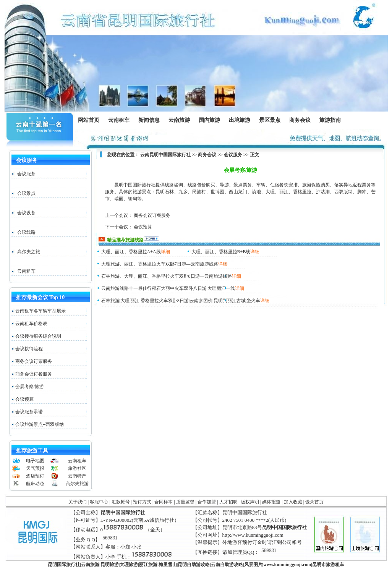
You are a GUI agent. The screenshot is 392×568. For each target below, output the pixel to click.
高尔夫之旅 (29, 252)
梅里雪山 (168, 565)
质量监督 (185, 502)
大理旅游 (129, 565)
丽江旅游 (148, 565)
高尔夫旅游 (77, 484)
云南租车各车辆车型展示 (40, 311)
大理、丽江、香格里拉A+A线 (131, 252)
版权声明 (250, 502)
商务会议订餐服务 (34, 374)
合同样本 (164, 502)
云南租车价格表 (31, 324)
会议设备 (26, 213)
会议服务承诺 (29, 412)
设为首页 (314, 502)
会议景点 (26, 193)
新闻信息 (151, 120)
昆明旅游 (110, 565)
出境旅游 (241, 120)
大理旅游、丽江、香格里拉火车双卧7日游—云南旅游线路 (160, 264)
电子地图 (35, 461)
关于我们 (78, 502)
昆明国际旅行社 (64, 565)
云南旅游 (181, 120)
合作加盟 (207, 502)
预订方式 (142, 502)
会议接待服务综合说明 (38, 336)
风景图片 (253, 565)
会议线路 (26, 232)
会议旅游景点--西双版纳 (40, 424)
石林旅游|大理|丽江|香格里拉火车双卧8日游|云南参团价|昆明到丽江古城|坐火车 (181, 301)
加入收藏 (293, 502)
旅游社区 (77, 468)
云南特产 (77, 476)
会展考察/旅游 (30, 387)
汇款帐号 (121, 502)
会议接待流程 (29, 349)
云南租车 (119, 120)
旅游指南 (332, 120)
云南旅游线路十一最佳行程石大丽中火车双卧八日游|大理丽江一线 (168, 288)
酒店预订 (35, 476)
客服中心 (99, 502)
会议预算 (24, 399)
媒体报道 (271, 502)
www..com (287, 565)
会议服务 (26, 174)
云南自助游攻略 (227, 565)
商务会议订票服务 (34, 361)
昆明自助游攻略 (194, 565)
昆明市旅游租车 (328, 565)
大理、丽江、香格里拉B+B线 (221, 252)
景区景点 (271, 120)
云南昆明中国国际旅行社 (165, 155)
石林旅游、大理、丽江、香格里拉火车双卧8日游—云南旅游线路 (167, 276)
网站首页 (89, 120)
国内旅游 (209, 120)
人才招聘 (228, 502)
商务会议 (300, 120)
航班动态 (35, 484)
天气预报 (35, 468)
